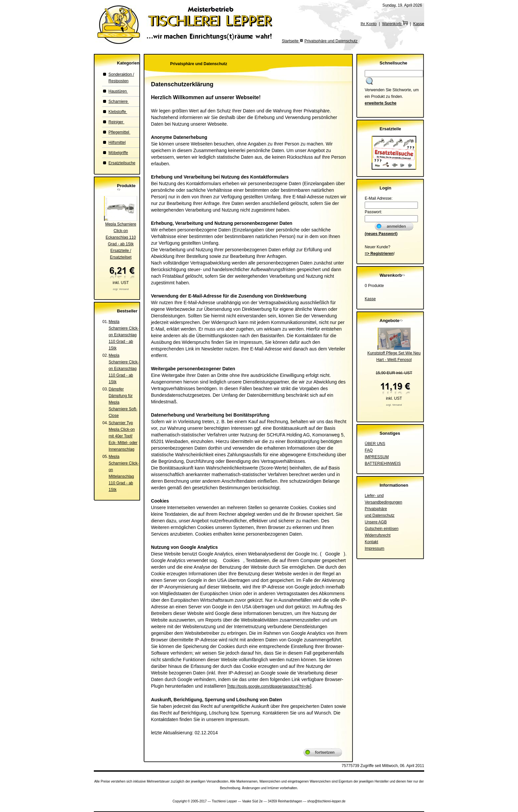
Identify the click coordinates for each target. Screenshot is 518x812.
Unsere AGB (376, 522)
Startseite (291, 41)
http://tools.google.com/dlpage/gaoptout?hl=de (269, 686)
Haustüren (118, 91)
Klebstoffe (118, 112)
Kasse (419, 24)
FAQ (369, 450)
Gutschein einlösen (382, 529)
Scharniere (118, 101)
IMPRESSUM (377, 457)
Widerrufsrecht (378, 535)
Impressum (374, 548)
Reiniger (116, 122)
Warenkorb (395, 24)
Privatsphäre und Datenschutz (331, 41)
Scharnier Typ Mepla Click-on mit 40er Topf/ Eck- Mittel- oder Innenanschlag (123, 436)
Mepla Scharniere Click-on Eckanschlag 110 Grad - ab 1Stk (124, 335)
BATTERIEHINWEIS (383, 464)
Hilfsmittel (117, 142)
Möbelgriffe (118, 153)
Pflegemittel (119, 132)
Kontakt (371, 542)
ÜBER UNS (375, 444)
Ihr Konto (369, 24)
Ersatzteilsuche (122, 163)
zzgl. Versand (121, 289)
